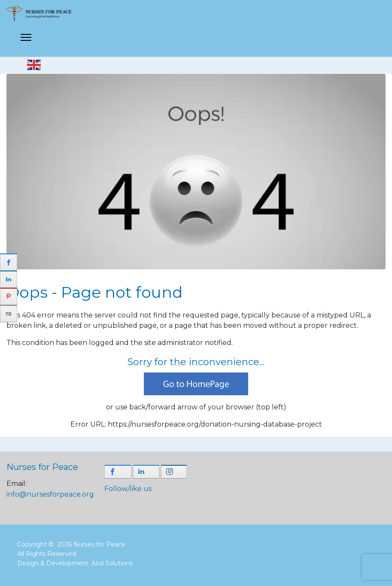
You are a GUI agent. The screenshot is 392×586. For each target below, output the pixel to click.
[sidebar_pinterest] (9, 296)
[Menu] (26, 40)
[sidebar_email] (9, 314)
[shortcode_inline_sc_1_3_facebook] (118, 472)
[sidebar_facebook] (9, 262)
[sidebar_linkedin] (9, 279)
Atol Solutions (112, 563)
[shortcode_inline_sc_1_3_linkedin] (146, 472)
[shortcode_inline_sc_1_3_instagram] (174, 472)
